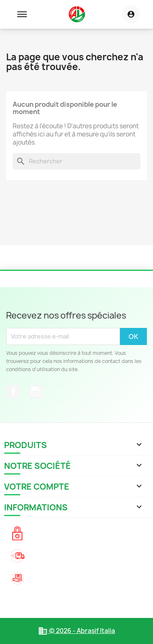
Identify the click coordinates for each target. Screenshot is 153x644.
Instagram (36, 391)
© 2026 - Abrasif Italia (76, 631)
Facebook (13, 391)
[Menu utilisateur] (131, 14)
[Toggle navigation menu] (22, 14)
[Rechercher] (76, 161)
